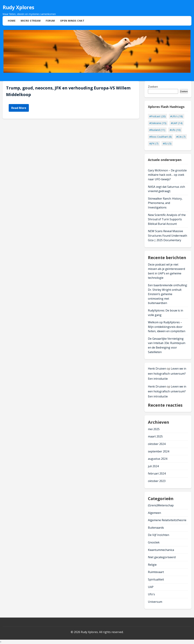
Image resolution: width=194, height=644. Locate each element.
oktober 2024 (157, 444)
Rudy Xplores (18, 7)
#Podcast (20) (157, 116)
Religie (152, 565)
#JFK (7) (154, 143)
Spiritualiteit (156, 579)
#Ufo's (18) (177, 116)
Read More (19, 108)
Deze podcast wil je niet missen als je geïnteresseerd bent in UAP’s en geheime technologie (166, 271)
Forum (50, 21)
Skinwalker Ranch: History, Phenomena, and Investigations (165, 203)
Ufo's (151, 594)
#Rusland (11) (157, 130)
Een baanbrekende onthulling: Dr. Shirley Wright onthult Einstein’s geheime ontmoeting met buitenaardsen (168, 294)
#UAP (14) (177, 123)
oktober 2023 (157, 481)
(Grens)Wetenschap (161, 505)
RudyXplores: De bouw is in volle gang (165, 313)
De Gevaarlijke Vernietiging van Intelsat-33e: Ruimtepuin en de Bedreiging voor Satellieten (167, 345)
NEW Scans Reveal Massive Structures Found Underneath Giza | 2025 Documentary (167, 236)
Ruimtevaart (156, 572)
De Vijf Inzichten (159, 535)
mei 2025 (154, 429)
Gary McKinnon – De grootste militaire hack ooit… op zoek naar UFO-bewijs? (167, 175)
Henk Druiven (157, 369)
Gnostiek (154, 542)
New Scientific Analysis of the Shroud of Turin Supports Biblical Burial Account (167, 219)
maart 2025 (155, 436)
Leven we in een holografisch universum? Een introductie (167, 374)
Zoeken (153, 87)
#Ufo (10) (175, 130)
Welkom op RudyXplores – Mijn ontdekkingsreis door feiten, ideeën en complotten (167, 327)
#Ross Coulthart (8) (161, 137)
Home (12, 21)
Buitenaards (156, 528)
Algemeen (154, 513)
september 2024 (159, 451)
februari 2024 (157, 473)
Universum (155, 602)
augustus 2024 (158, 459)
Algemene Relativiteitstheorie (167, 520)
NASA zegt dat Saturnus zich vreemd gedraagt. (166, 189)
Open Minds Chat (72, 21)
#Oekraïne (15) (158, 123)
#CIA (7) (181, 137)
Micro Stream (31, 21)
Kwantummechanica (161, 550)
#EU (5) (167, 143)
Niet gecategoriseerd (162, 557)
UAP (151, 587)
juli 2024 (153, 466)
